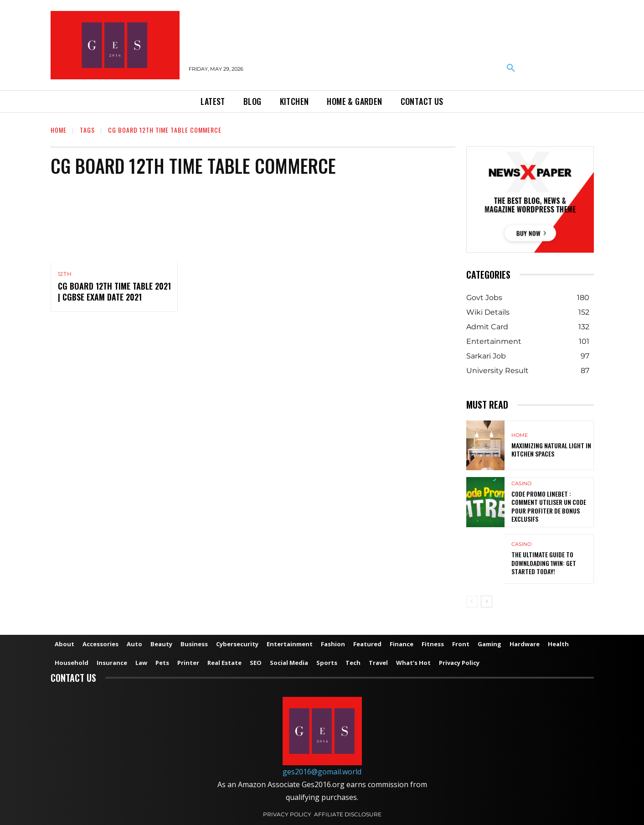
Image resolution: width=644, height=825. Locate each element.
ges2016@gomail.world (322, 772)
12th (65, 274)
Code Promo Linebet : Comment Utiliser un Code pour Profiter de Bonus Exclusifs (549, 506)
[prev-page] (472, 602)
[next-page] (487, 602)
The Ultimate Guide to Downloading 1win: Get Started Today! (544, 563)
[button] (511, 68)
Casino (521, 484)
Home (59, 130)
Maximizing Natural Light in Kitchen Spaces (551, 449)
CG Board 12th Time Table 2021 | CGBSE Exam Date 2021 (114, 292)
